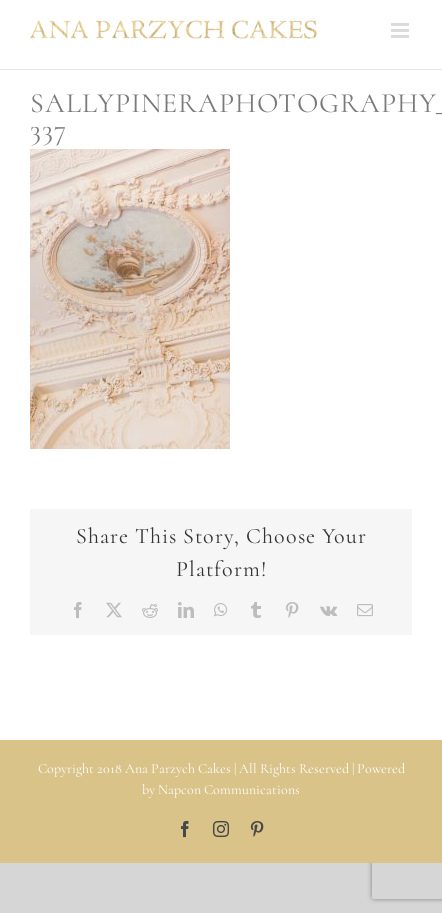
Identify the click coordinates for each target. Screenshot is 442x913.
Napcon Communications (229, 789)
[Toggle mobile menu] (401, 30)
